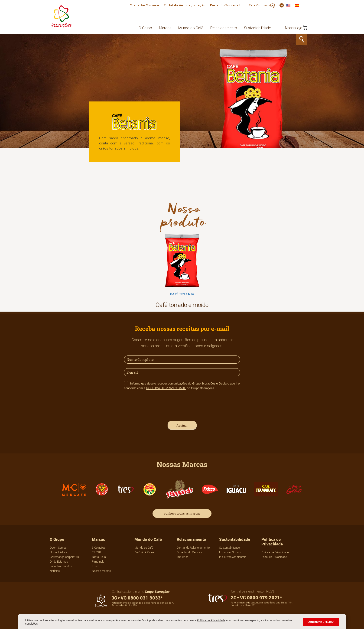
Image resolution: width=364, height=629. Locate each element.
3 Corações (99, 548)
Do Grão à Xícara (144, 552)
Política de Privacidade (211, 620)
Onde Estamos (59, 562)
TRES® (96, 552)
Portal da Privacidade (274, 557)
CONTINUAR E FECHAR (321, 622)
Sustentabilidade (257, 28)
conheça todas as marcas (182, 513)
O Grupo (145, 28)
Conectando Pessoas (189, 552)
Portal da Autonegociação (184, 5)
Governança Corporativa (64, 557)
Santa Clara (99, 557)
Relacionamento (224, 28)
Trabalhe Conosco (144, 5)
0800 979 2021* (257, 598)
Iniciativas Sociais (230, 552)
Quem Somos (58, 548)
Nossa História (59, 552)
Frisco (96, 566)
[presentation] (159, 405)
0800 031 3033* (137, 598)
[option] (182, 273)
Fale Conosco (262, 5)
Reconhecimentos (61, 566)
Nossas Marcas (101, 571)
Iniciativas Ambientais (233, 557)
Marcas (165, 28)
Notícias (55, 571)
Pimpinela (98, 562)
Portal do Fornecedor (227, 5)
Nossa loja (294, 28)
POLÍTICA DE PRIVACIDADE (166, 388)
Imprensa (182, 557)
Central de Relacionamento (193, 548)
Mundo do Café (191, 28)
